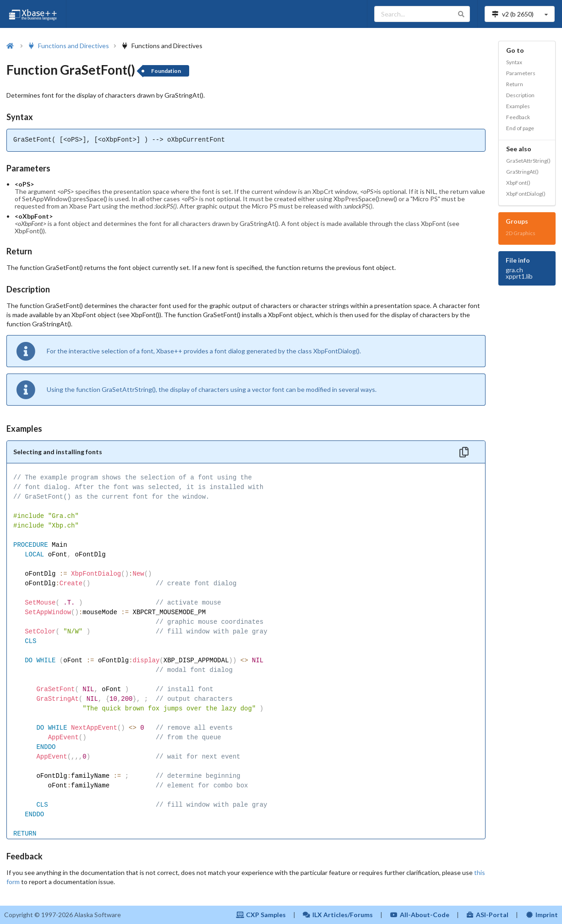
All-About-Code (420, 915)
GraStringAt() (522, 172)
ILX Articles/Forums (338, 915)
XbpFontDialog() (526, 194)
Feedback (518, 117)
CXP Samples (261, 915)
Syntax (514, 62)
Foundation (166, 71)
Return (515, 84)
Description (520, 95)
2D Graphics (521, 233)
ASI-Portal (488, 915)
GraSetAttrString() (528, 161)
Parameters (521, 73)
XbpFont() (518, 183)
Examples (518, 106)
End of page (520, 128)
